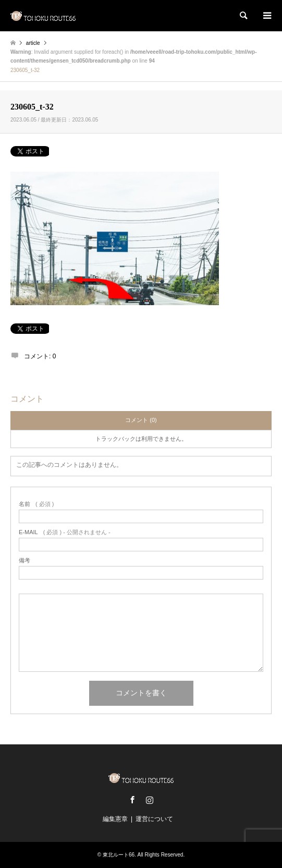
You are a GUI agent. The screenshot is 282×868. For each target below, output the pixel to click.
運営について (154, 819)
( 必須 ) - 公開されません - (65, 532)
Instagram (150, 800)
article (33, 43)
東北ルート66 (119, 855)
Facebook (132, 800)
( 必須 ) (36, 504)
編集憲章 (115, 819)
